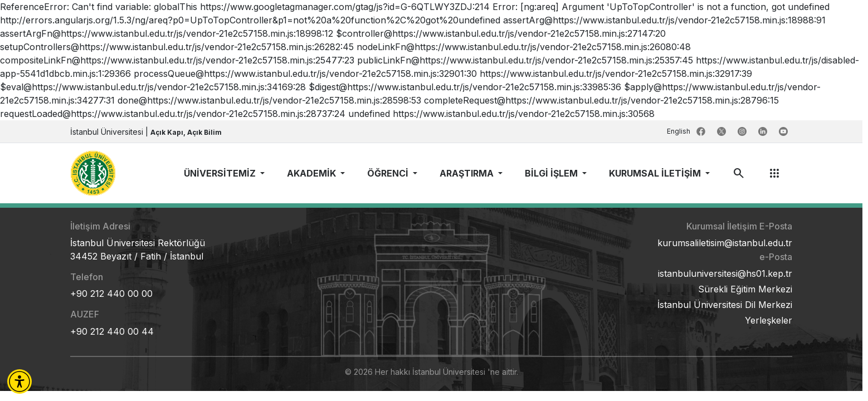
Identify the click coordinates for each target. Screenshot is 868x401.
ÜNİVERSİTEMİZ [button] (221, 173)
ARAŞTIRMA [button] (468, 173)
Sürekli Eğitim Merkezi (745, 289)
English (679, 131)
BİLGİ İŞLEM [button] (552, 173)
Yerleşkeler (769, 320)
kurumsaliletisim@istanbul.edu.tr (725, 243)
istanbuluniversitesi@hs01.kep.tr (725, 273)
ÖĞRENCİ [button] (389, 173)
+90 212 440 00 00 (111, 294)
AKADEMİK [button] (313, 173)
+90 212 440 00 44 (112, 331)
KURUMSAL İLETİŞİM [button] (656, 173)
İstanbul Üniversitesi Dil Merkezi (725, 305)
